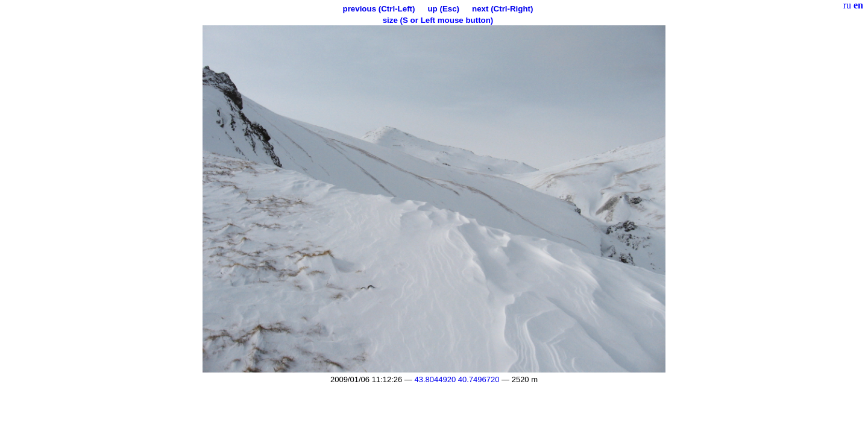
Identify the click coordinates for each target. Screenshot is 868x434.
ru (847, 5)
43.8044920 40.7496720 (457, 379)
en (858, 5)
